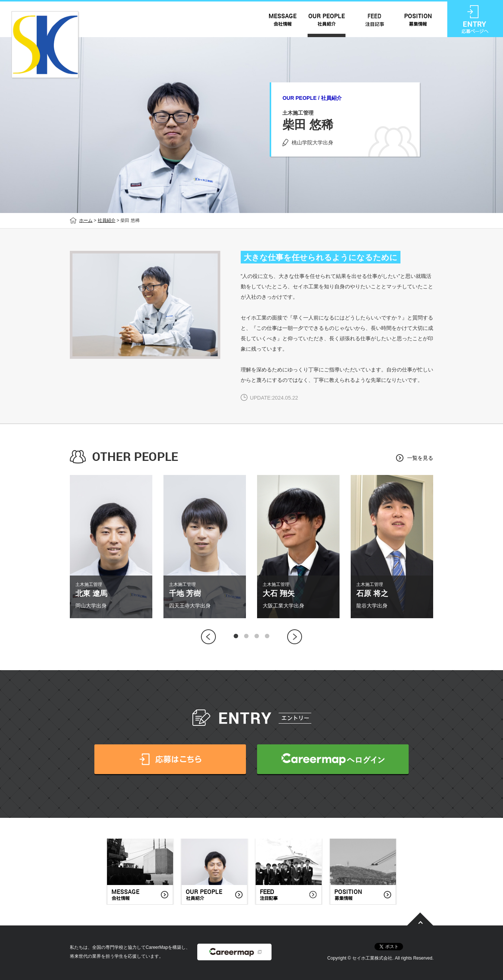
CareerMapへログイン (333, 759)
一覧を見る (420, 458)
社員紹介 (107, 220)
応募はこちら (170, 759)
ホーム (86, 220)
